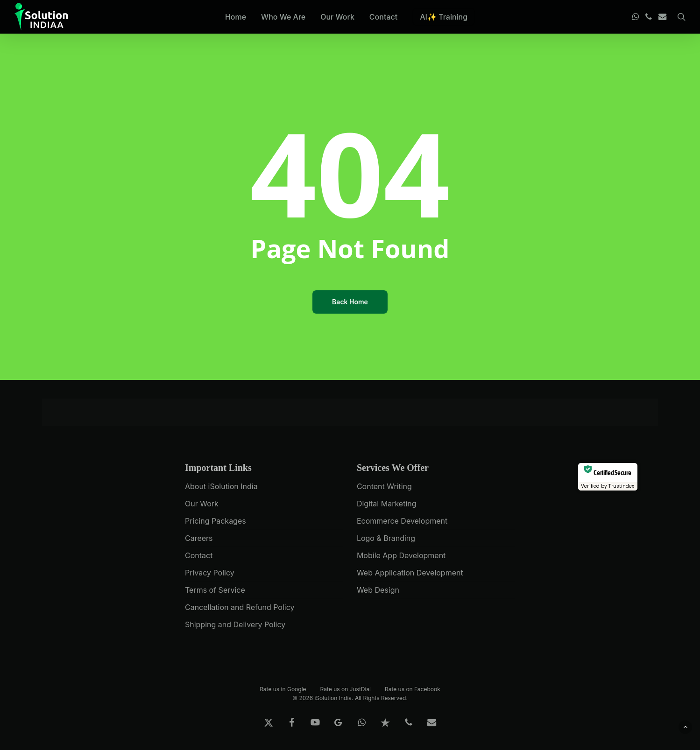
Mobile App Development (401, 555)
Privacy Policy (210, 573)
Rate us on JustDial (346, 689)
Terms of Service (215, 590)
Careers (199, 538)
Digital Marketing (387, 504)
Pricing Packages (216, 521)
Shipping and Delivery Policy (235, 624)
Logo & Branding (386, 538)
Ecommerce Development (402, 521)
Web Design (378, 590)
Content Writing (384, 486)
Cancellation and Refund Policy (240, 607)
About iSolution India (221, 486)
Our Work (202, 504)
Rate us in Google (283, 689)
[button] (685, 727)
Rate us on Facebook (413, 689)
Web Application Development (410, 573)
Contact (199, 555)
